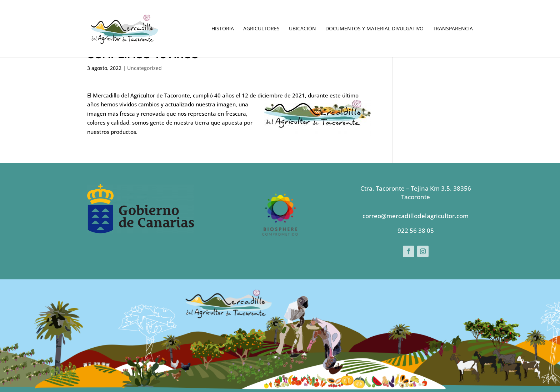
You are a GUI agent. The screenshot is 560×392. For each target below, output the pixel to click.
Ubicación (302, 29)
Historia (223, 29)
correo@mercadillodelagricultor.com (416, 216)
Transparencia (453, 29)
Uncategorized (144, 68)
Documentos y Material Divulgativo (374, 29)
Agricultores (261, 29)
